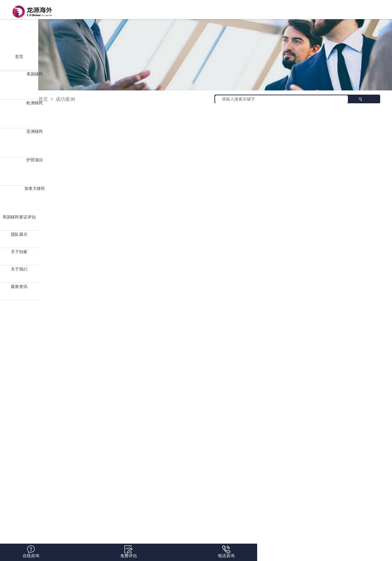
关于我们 (19, 269)
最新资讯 (19, 287)
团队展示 (19, 234)
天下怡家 (19, 252)
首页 (19, 57)
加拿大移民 (35, 189)
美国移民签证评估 (19, 217)
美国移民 (35, 74)
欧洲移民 (35, 103)
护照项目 (35, 160)
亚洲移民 (35, 131)
